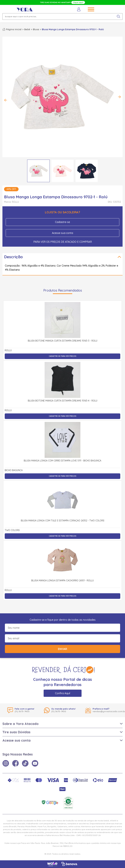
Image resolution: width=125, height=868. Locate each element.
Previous (6, 100)
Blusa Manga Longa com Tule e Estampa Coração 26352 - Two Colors (63, 521)
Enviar (62, 649)
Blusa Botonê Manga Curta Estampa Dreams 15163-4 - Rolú (63, 401)
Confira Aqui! (63, 693)
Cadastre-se (62, 222)
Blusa (36, 29)
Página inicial (14, 29)
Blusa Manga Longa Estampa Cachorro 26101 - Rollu (62, 581)
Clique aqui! (78, 2)
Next (119, 97)
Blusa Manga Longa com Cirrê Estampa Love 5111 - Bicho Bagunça (62, 461)
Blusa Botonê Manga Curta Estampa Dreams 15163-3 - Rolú (63, 341)
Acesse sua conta (62, 233)
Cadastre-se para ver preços (63, 356)
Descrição (13, 257)
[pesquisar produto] (118, 16)
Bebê (27, 29)
